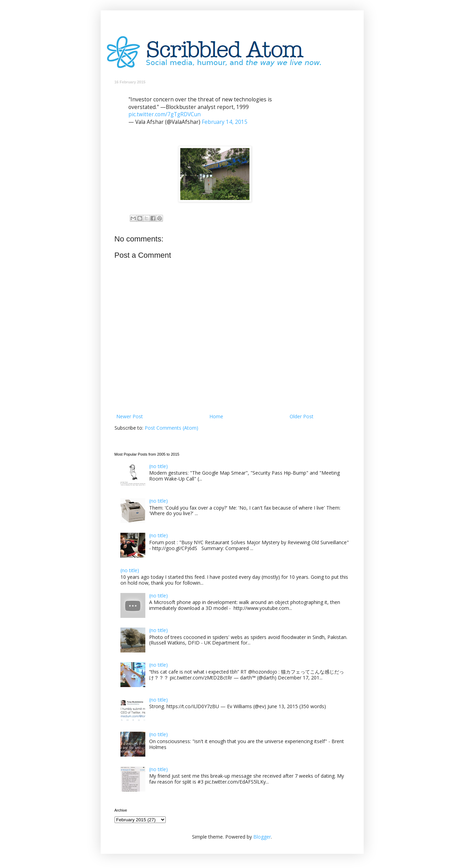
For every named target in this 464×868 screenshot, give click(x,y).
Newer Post (130, 416)
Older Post (302, 416)
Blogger (262, 837)
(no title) (158, 466)
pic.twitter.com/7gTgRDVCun (165, 114)
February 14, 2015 (225, 122)
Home (216, 416)
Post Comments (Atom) (171, 428)
